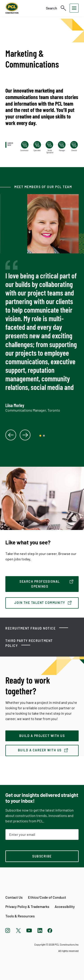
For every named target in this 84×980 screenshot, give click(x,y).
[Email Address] (42, 834)
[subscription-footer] (42, 856)
